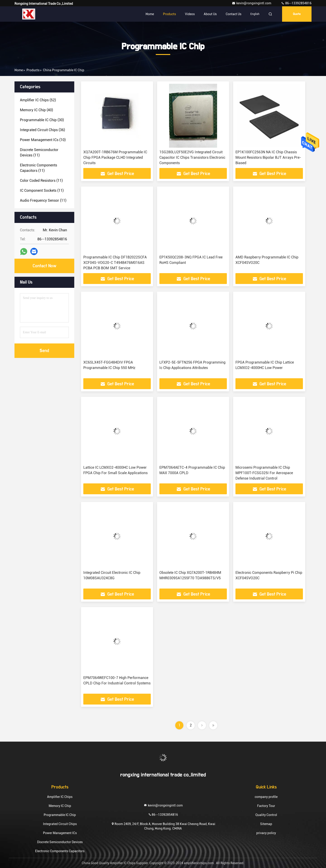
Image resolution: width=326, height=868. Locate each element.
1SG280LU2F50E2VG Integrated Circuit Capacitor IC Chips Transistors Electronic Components (192, 157)
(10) (43, 140)
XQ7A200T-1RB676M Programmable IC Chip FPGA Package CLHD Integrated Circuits (115, 157)
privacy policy (266, 833)
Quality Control (266, 815)
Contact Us (234, 14)
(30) (42, 120)
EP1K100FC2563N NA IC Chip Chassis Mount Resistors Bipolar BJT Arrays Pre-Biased (268, 157)
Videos (190, 14)
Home (150, 14)
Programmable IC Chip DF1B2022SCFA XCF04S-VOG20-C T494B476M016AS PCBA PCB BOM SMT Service (115, 263)
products (33, 70)
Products (169, 14)
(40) (36, 110)
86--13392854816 (296, 3)
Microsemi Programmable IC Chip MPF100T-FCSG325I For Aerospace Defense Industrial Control (264, 473)
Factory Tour (266, 806)
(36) (42, 130)
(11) (39, 153)
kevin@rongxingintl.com (252, 3)
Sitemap (266, 824)
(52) (38, 100)
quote (297, 14)
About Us (210, 14)
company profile (266, 797)
